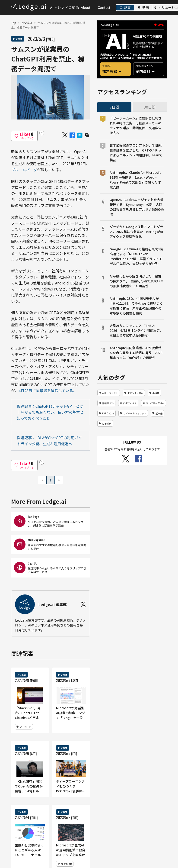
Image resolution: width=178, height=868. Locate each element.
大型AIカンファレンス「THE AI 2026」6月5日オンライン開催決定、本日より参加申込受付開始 (136, 330)
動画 (146, 7)
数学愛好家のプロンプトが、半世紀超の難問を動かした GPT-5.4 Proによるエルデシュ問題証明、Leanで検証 (136, 153)
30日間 (150, 107)
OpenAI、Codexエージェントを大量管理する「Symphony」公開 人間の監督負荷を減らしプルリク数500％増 (137, 207)
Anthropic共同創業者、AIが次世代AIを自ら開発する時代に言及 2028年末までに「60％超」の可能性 (136, 353)
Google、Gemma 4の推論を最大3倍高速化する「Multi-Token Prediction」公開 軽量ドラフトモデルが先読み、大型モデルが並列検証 (136, 256)
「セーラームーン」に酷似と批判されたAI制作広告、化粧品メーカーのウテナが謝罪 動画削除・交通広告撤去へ (136, 125)
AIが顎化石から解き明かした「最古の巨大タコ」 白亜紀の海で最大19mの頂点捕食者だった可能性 (136, 281)
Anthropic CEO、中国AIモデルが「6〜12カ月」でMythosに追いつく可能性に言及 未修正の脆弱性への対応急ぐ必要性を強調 (136, 306)
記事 (127, 7)
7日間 (114, 107)
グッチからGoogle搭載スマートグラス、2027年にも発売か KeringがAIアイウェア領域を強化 (136, 232)
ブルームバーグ (24, 170)
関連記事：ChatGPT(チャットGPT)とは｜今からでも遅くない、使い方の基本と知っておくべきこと (50, 412)
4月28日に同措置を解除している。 (48, 390)
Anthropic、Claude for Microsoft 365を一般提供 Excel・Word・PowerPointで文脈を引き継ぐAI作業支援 (135, 180)
